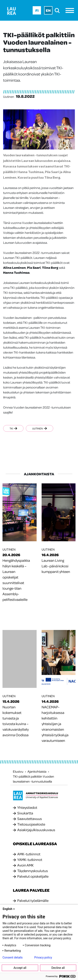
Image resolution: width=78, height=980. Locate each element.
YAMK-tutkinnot (30, 859)
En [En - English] (48, 10)
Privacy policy (43, 957)
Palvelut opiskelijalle (33, 876)
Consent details (13, 957)
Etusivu (18, 771)
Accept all (20, 968)
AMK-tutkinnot (29, 854)
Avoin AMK (25, 865)
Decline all (58, 968)
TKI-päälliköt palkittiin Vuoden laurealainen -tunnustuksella (33, 779)
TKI (13, 428)
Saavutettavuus (30, 819)
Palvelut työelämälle (33, 900)
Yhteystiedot (27, 807)
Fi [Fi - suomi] (37, 10)
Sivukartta (25, 813)
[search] (58, 10)
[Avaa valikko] (71, 10)
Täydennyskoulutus (33, 871)
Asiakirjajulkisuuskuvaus (36, 830)
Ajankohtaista (37, 771)
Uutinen (40, 428)
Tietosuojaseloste (31, 824)
